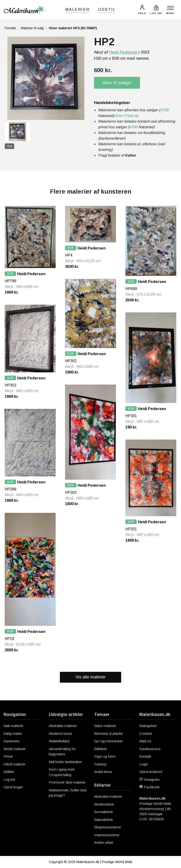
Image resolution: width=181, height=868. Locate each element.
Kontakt (145, 756)
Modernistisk (104, 804)
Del (10, 146)
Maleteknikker (59, 741)
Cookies (146, 733)
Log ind (9, 779)
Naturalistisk (103, 820)
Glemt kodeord (151, 772)
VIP (10, 274)
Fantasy (100, 764)
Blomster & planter (109, 733)
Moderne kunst (60, 733)
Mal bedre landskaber (65, 762)
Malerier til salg (32, 28)
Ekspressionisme (107, 827)
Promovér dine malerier (67, 782)
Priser (8, 756)
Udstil (107, 10)
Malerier (77, 10)
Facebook (149, 787)
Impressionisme (107, 835)
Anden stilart (104, 842)
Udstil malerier (14, 764)
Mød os (145, 741)
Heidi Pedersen (123, 52)
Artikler (9, 772)
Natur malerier (105, 726)
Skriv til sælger (117, 83)
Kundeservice (150, 749)
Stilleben (101, 749)
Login (144, 764)
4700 (164, 110)
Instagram (149, 779)
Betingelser (148, 726)
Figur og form (105, 756)
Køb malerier (13, 726)
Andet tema (103, 772)
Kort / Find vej (127, 116)
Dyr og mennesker (108, 741)
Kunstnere (11, 741)
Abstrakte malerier (63, 726)
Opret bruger (13, 787)
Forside (10, 28)
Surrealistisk (103, 812)
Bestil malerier (15, 749)
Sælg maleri (13, 733)
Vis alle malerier (90, 677)
